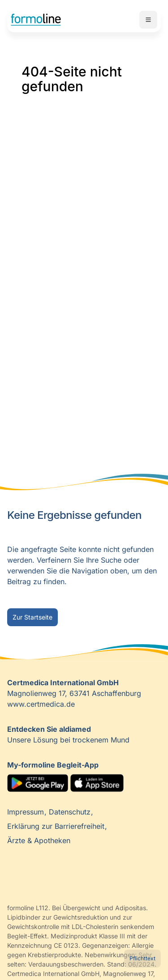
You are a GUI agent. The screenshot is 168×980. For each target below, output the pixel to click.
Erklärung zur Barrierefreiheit (57, 826)
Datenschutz (71, 812)
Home (36, 20)
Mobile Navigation (148, 20)
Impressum (27, 812)
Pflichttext (142, 958)
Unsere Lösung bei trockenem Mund (68, 734)
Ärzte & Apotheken (39, 840)
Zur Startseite (32, 617)
